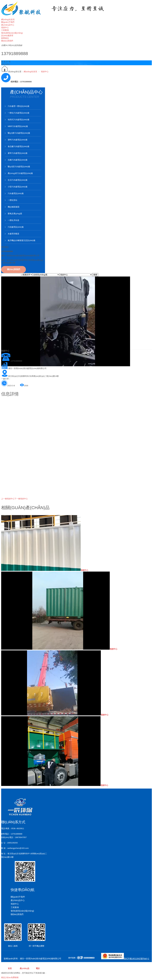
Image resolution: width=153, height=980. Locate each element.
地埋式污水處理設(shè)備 (18, 120)
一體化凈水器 (13, 220)
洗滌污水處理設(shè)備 (18, 160)
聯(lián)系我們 (14, 269)
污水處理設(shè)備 (16, 193)
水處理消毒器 (13, 234)
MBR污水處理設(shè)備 (18, 126)
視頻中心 (45, 72)
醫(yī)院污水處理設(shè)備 (19, 167)
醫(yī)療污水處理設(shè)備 (19, 133)
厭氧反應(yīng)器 (15, 214)
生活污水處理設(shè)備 (18, 180)
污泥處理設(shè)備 (16, 227)
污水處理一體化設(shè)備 (18, 106)
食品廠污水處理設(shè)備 (18, 146)
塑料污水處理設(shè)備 (18, 140)
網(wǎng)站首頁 (30, 72)
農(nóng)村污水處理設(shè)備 (20, 173)
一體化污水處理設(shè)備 (18, 113)
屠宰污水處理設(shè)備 (18, 153)
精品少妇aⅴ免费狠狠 (10, 977)
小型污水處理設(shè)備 (18, 187)
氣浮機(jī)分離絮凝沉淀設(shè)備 (21, 240)
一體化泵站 (12, 200)
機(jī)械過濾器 (14, 207)
